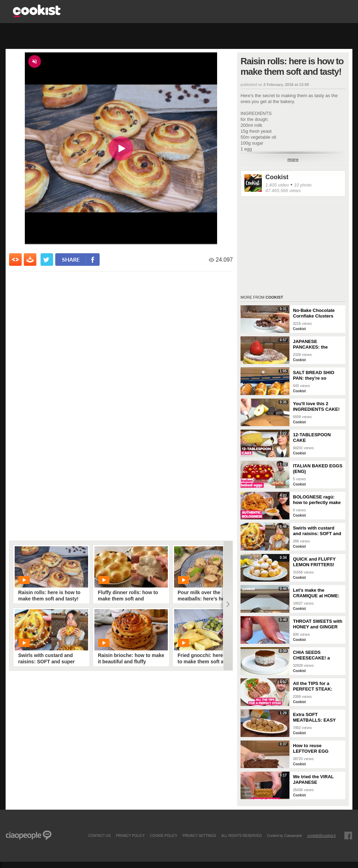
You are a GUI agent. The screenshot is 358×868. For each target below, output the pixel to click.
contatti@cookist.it (321, 836)
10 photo (303, 185)
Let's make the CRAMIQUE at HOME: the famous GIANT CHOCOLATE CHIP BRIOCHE (316, 593)
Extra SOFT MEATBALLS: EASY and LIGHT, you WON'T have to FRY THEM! (318, 717)
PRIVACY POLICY (130, 836)
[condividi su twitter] (47, 260)
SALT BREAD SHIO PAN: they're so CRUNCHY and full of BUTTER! (316, 375)
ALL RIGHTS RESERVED (242, 836)
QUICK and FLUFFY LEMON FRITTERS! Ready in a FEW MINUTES (314, 562)
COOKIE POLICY (164, 836)
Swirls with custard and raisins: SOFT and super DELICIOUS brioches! (317, 531)
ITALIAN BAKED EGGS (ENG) (318, 469)
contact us (99, 836)
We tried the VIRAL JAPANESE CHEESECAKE (313, 780)
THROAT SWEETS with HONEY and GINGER (318, 624)
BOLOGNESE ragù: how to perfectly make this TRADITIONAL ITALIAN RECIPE (317, 500)
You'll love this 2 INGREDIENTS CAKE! (316, 406)
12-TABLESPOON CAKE (312, 437)
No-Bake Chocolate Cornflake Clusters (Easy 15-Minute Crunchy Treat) (314, 313)
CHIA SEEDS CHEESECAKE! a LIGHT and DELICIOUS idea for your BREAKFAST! (317, 655)
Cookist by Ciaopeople (285, 836)
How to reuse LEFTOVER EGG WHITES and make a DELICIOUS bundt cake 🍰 (318, 749)
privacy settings (199, 836)
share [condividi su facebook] (71, 259)
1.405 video (277, 185)
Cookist (277, 177)
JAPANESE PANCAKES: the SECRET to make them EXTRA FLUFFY (317, 344)
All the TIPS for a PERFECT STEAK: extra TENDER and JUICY (313, 686)
